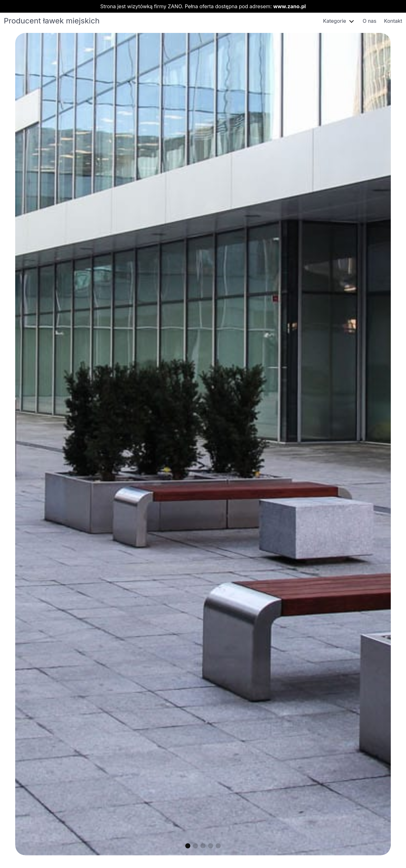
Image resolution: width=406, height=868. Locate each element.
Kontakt (393, 21)
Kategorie (335, 21)
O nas (370, 21)
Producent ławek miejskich (52, 21)
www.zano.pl (290, 6)
